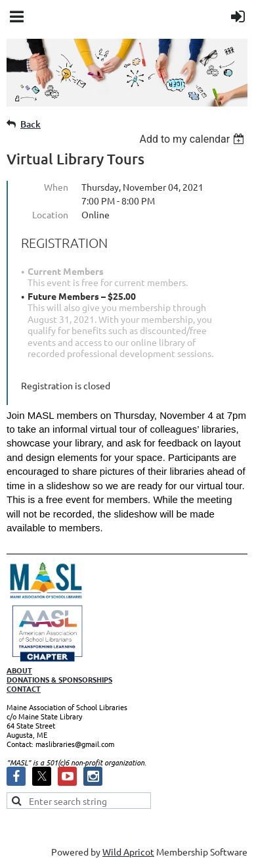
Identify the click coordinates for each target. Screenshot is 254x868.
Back (31, 124)
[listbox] (193, 139)
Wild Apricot (128, 852)
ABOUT (19, 670)
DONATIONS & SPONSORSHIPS (59, 679)
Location (50, 214)
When (56, 187)
